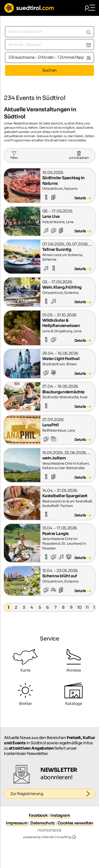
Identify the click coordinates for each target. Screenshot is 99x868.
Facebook (38, 815)
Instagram (60, 815)
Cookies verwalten (75, 823)
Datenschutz (43, 823)
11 (87, 607)
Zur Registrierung (53, 794)
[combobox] (49, 32)
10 (79, 607)
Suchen (49, 70)
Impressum (17, 823)
